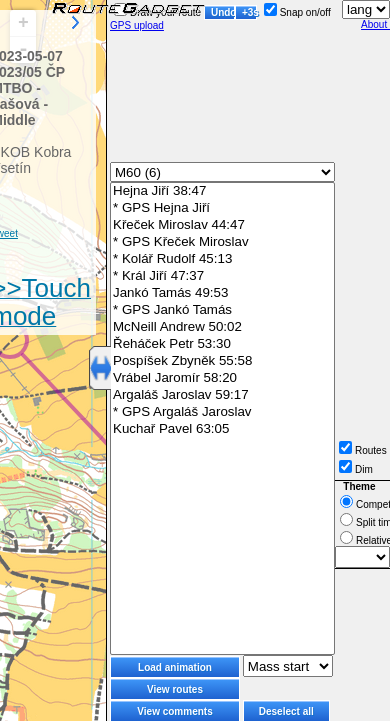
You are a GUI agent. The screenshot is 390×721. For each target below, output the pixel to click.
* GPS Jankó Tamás (222, 310)
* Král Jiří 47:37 (222, 276)
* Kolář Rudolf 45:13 (222, 259)
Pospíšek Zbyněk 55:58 (222, 361)
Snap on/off (297, 12)
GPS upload (137, 25)
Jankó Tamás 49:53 (222, 293)
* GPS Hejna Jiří (222, 208)
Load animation (175, 667)
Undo (223, 12)
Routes (363, 450)
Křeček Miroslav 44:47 (222, 225)
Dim (356, 469)
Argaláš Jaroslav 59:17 (222, 395)
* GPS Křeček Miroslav (222, 242)
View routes (175, 689)
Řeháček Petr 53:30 (222, 344)
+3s (249, 12)
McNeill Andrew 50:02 (222, 327)
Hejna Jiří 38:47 (222, 191)
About (375, 24)
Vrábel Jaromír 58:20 (222, 378)
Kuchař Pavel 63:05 (222, 429)
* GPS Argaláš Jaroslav (222, 412)
